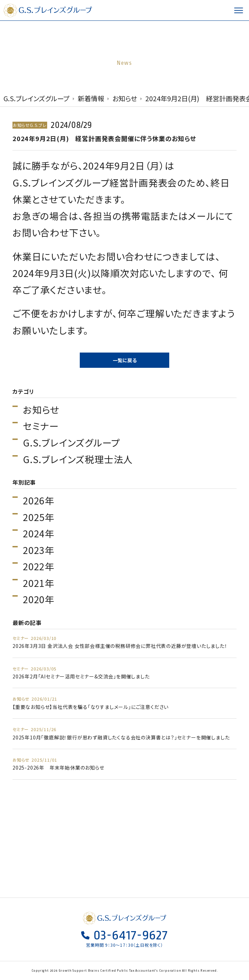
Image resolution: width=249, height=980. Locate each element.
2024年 (39, 534)
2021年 (39, 583)
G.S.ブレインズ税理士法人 (78, 459)
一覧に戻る (125, 360)
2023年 (39, 550)
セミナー (41, 426)
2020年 (39, 599)
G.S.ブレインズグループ (49, 10)
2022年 (39, 566)
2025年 (39, 517)
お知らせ (41, 410)
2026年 (39, 501)
